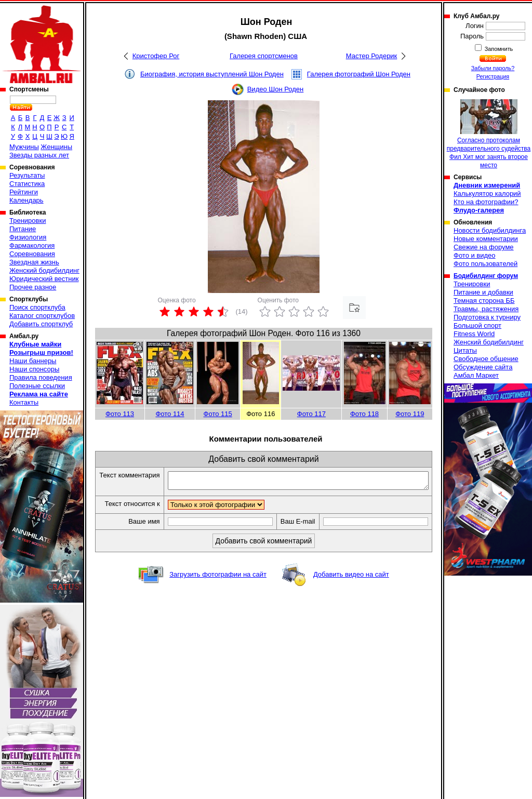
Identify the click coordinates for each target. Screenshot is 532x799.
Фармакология (32, 245)
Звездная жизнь (34, 262)
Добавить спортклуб (41, 324)
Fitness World (474, 334)
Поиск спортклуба (37, 307)
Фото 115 (218, 414)
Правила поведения (41, 377)
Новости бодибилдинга (490, 230)
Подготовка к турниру (487, 317)
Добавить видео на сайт (351, 592)
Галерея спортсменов (264, 56)
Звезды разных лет (39, 155)
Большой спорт (477, 325)
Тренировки (28, 221)
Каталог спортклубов (42, 316)
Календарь (26, 200)
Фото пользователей (486, 264)
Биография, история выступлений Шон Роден (212, 74)
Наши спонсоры (34, 369)
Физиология (28, 237)
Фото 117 (311, 414)
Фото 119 (410, 414)
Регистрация (493, 76)
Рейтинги (24, 192)
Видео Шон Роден (276, 89)
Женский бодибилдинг (44, 270)
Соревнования (32, 254)
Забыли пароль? (493, 68)
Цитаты (465, 350)
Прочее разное (33, 287)
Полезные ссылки (37, 386)
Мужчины (24, 147)
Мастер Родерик (372, 56)
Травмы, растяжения (486, 309)
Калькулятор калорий (487, 194)
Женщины (56, 147)
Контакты (24, 402)
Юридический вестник (44, 279)
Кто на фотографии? (486, 202)
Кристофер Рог (156, 56)
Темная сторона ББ (484, 301)
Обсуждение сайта (483, 367)
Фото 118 (364, 414)
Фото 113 (120, 414)
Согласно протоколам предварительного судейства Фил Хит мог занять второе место (489, 134)
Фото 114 (170, 414)
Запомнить (498, 49)
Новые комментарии (486, 239)
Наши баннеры (33, 361)
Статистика (27, 184)
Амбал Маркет (476, 375)
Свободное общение (486, 359)
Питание (23, 229)
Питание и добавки (483, 292)
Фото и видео (475, 255)
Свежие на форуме (484, 247)
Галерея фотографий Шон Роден (359, 74)
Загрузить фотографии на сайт (218, 592)
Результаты (27, 175)
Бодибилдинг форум (486, 276)
